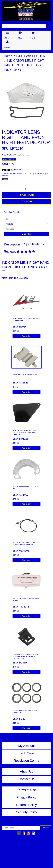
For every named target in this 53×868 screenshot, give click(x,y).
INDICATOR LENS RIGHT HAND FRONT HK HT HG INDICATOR (24, 65)
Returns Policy (26, 805)
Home (8, 56)
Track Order (26, 753)
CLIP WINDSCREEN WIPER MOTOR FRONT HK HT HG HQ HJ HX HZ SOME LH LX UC (25, 657)
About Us (26, 772)
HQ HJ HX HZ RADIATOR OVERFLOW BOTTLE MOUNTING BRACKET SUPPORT (26, 433)
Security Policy (27, 812)
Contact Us (27, 779)
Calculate (26, 234)
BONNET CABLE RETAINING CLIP (25, 374)
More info (12, 170)
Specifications (34, 244)
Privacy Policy (27, 797)
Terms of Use (26, 790)
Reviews (19, 252)
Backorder (27, 560)
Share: (9, 159)
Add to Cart (26, 195)
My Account (26, 746)
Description (12, 244)
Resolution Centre (26, 761)
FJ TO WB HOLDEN (31, 56)
